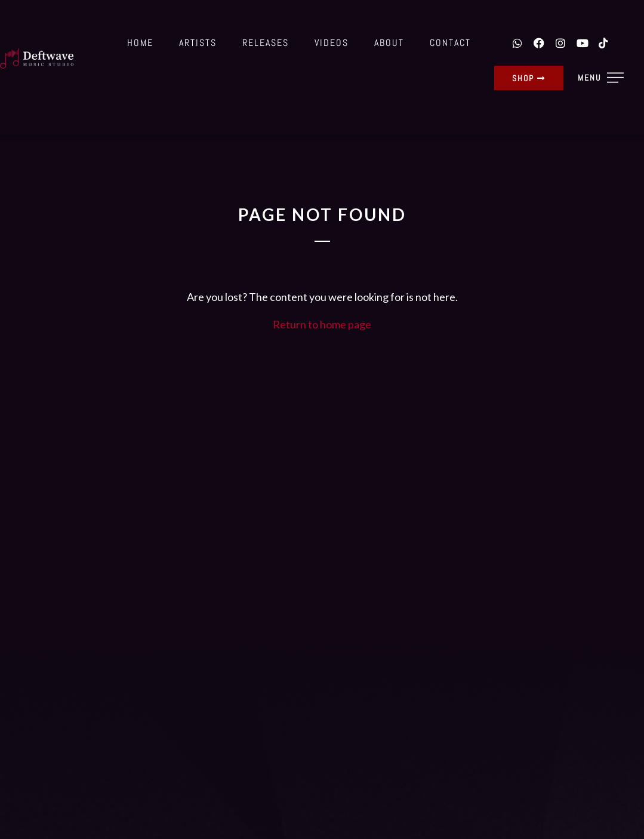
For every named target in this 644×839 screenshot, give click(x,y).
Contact (450, 43)
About (389, 43)
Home (140, 43)
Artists (198, 43)
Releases (266, 43)
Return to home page (322, 324)
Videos (332, 43)
